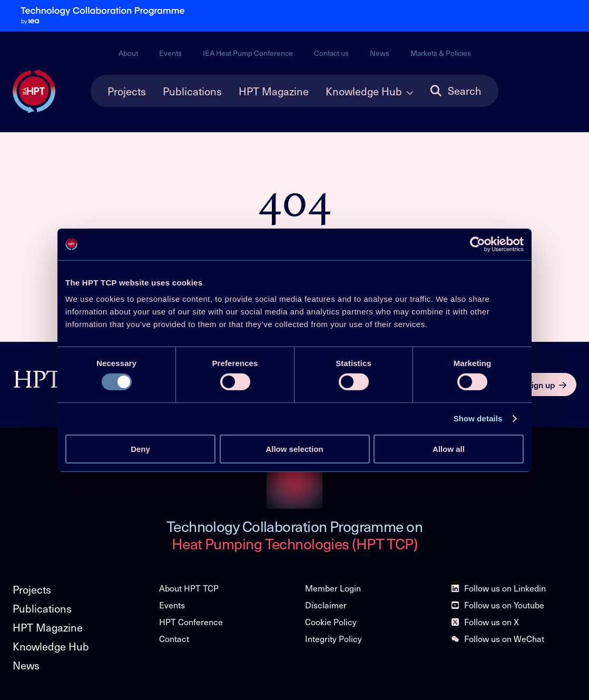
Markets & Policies (441, 53)
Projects (127, 91)
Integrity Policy (333, 639)
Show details (478, 418)
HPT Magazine (274, 91)
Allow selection (294, 449)
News (380, 53)
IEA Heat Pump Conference (248, 53)
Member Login (333, 588)
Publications (192, 91)
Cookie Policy (331, 622)
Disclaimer (326, 605)
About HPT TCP (189, 588)
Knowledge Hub (364, 91)
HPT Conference (191, 622)
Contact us (331, 53)
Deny (140, 449)
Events (170, 53)
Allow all (449, 449)
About (128, 53)
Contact (174, 639)
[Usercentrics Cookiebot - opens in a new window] (478, 244)
